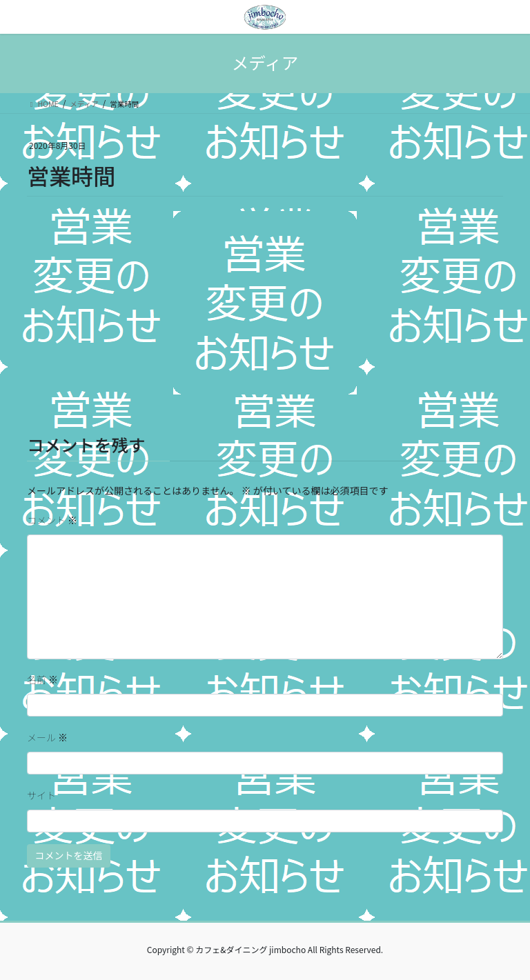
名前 (42, 679)
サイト (41, 795)
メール (47, 737)
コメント (52, 520)
